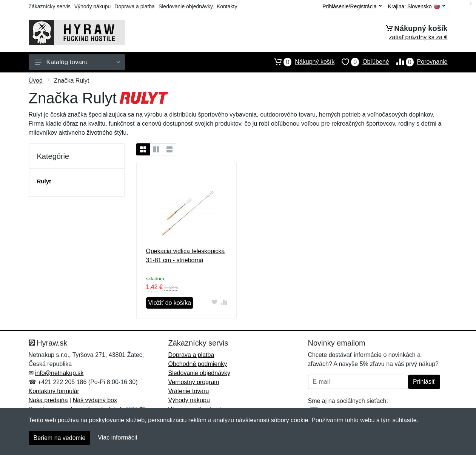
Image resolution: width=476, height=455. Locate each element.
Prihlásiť (424, 382)
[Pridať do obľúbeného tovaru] (214, 302)
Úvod (36, 81)
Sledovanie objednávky (186, 6)
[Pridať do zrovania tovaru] (224, 302)
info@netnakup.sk (59, 373)
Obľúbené (362, 62)
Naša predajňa (48, 400)
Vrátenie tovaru (189, 391)
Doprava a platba (135, 6)
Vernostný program (194, 382)
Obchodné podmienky (198, 364)
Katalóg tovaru (77, 62)
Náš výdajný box (95, 400)
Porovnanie (418, 62)
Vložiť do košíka (170, 303)
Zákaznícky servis (50, 6)
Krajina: (417, 7)
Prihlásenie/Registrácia (352, 6)
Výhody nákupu (93, 6)
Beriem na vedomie (60, 438)
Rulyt (44, 181)
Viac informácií (118, 437)
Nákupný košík (301, 62)
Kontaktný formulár (54, 391)
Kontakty (227, 6)
